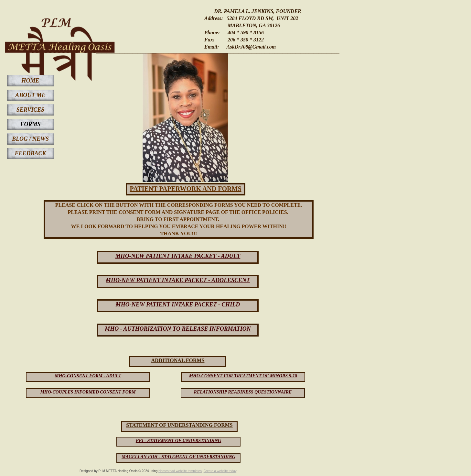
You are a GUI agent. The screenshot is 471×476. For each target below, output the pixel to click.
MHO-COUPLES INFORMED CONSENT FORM (88, 392)
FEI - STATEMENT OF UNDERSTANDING (178, 441)
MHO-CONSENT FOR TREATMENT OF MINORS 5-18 (243, 376)
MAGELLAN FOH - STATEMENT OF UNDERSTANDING (178, 457)
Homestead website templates (180, 471)
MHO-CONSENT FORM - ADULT (88, 376)
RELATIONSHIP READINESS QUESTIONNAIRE (243, 392)
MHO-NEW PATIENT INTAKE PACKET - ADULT (178, 256)
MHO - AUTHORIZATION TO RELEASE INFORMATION (178, 329)
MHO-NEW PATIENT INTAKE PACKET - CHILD (178, 304)
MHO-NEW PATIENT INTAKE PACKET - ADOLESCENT (178, 280)
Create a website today (220, 471)
